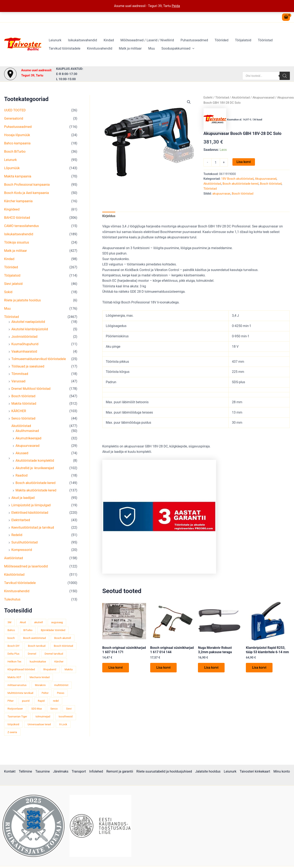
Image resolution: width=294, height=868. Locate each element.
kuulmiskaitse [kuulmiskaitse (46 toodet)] (38, 662)
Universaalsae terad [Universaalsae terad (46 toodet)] (39, 724)
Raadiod (21, 475)
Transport (79, 771)
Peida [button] (176, 6)
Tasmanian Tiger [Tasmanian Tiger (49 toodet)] (17, 716)
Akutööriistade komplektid (35, 461)
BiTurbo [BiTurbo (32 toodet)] (28, 630)
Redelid (17, 535)
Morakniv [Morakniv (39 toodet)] (40, 685)
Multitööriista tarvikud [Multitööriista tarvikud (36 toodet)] (20, 693)
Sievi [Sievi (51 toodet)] (69, 709)
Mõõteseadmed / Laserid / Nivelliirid (147, 40)
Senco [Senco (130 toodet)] (54, 709)
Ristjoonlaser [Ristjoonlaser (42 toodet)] (15, 709)
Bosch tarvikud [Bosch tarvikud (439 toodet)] (37, 646)
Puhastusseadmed (194, 40)
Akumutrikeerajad (28, 438)
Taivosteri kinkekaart (255, 771)
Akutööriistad (21, 426)
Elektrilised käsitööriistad (30, 513)
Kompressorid (22, 550)
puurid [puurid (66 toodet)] (26, 701)
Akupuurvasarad (27, 446)
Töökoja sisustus (17, 242)
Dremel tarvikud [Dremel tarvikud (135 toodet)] (54, 654)
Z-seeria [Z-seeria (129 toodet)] (12, 732)
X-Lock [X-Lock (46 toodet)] (63, 724)
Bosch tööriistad (23, 396)
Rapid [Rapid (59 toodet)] (41, 701)
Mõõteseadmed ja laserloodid (26, 566)
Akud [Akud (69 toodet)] (23, 622)
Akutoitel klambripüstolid (30, 329)
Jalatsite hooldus (208, 771)
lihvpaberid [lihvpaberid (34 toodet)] (50, 669)
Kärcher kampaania (18, 201)
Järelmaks (61, 771)
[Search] (285, 76)
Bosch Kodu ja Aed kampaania (26, 193)
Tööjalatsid (243, 40)
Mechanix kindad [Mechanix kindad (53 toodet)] (39, 677)
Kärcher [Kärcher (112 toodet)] (59, 662)
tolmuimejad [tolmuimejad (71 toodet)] (43, 716)
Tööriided (222, 40)
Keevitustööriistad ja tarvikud (33, 527)
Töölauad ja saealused (28, 366)
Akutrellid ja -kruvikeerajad (35, 468)
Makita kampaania (18, 176)
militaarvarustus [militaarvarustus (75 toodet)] (17, 685)
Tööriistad (265, 40)
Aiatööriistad (14, 558)
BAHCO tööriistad (17, 218)
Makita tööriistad (24, 404)
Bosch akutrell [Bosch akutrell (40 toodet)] (63, 638)
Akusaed (22, 453)
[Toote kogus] (216, 162)
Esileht (208, 98)
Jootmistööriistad (24, 337)
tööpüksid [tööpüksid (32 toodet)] (13, 724)
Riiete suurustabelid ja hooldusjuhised (164, 771)
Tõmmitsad (20, 374)
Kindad (109, 40)
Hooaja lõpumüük (17, 135)
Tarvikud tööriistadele (65, 48)
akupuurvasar (221, 194)
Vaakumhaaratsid (24, 351)
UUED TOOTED (15, 110)
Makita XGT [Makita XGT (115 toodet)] (14, 677)
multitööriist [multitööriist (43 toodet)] (61, 685)
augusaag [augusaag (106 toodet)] (57, 622)
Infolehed (96, 771)
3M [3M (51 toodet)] (9, 622)
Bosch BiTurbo (15, 152)
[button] (192, 49)
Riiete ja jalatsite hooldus (23, 300)
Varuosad (18, 381)
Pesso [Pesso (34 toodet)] (61, 693)
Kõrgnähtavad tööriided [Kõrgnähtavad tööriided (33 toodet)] (21, 669)
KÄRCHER (19, 411)
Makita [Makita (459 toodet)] (69, 669)
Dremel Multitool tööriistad (31, 389)
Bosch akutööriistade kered (36, 483)
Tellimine (25, 771)
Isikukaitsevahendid (82, 40)
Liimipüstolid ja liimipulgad (31, 505)
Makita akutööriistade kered (36, 490)
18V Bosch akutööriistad (237, 179)
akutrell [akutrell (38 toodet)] (38, 622)
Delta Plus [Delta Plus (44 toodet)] (13, 654)
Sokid (8, 292)
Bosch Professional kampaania (27, 185)
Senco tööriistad (23, 418)
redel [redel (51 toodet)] (56, 701)
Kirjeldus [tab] (109, 216)
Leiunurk (55, 40)
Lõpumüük (12, 168)
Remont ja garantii (120, 771)
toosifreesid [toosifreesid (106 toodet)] (66, 716)
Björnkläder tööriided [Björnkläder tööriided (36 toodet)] (53, 630)
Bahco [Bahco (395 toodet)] (11, 630)
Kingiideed (12, 209)
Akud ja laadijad (23, 498)
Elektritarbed (21, 520)
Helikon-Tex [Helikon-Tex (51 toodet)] (14, 662)
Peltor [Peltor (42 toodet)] (45, 693)
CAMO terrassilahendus (21, 226)
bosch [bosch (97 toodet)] (11, 638)
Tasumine (43, 771)
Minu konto (282, 771)
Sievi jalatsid (13, 284)
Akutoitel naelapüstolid (28, 322)
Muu (152, 48)
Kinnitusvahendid (100, 48)
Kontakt (10, 771)
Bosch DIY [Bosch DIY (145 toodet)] (13, 646)
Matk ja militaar (130, 48)
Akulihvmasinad (27, 431)
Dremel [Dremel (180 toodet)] (32, 654)
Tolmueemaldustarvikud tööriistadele (39, 359)
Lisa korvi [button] (116, 668)
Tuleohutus (12, 599)
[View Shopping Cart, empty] (286, 17)
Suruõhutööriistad (24, 542)
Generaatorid (14, 118)
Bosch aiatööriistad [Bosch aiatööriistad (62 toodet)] (35, 638)
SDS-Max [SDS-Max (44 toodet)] (37, 709)
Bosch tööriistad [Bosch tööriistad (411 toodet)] (63, 646)
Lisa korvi (244, 162)
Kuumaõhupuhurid (25, 344)
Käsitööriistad (14, 575)
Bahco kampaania (17, 143)
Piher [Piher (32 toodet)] (10, 701)
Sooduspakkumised (178, 49)
